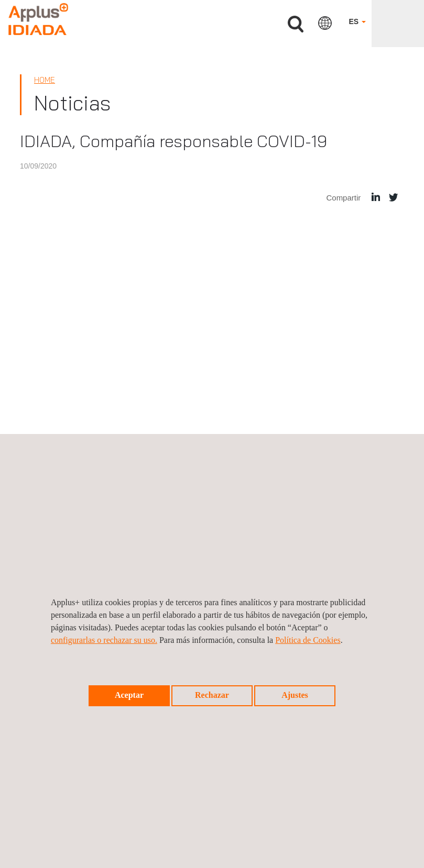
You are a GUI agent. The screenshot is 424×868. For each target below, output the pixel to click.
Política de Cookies (308, 640)
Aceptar (129, 695)
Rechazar (212, 695)
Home (45, 80)
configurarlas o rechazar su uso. (104, 640)
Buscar (296, 24)
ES (357, 21)
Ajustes (295, 695)
